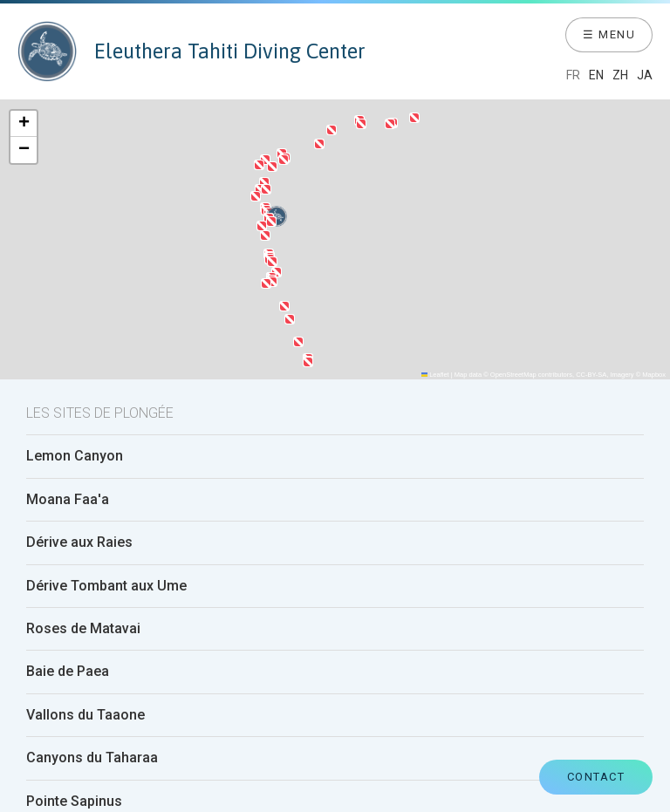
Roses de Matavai (83, 629)
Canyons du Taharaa (92, 758)
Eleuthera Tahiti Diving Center (191, 51)
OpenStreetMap (513, 375)
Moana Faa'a (68, 500)
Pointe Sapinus (74, 802)
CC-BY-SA (591, 375)
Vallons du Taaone (85, 715)
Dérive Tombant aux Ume (106, 586)
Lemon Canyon (75, 456)
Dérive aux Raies (79, 542)
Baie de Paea (68, 672)
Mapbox (654, 375)
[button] (277, 272)
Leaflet (435, 375)
